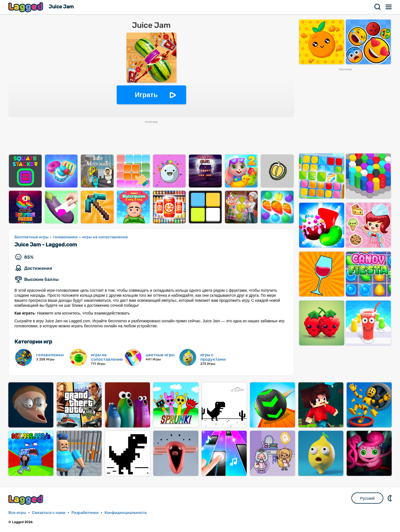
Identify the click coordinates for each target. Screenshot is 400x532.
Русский (367, 498)
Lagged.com (26, 500)
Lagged (26, 7)
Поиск (378, 7)
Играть (146, 95)
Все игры (17, 513)
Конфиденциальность (126, 513)
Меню (389, 7)
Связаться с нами (49, 513)
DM (390, 498)
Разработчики (85, 513)
